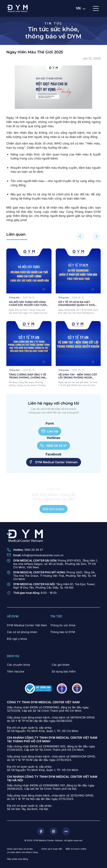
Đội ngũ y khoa (17, 639)
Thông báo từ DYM (63, 632)
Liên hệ (50, 431)
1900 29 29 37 (53, 445)
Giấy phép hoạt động (17, 859)
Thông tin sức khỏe (63, 625)
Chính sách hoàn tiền (52, 849)
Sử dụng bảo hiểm (64, 671)
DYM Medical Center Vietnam (54, 462)
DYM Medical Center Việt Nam (27, 625)
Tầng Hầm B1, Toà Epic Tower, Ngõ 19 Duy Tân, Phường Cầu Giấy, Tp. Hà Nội (54, 586)
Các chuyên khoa (18, 665)
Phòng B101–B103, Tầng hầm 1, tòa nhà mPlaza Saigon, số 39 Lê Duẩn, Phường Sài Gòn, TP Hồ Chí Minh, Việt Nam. (56, 564)
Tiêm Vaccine (16, 671)
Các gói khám (61, 665)
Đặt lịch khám (53, 509)
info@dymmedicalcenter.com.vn (43, 555)
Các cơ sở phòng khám (22, 632)
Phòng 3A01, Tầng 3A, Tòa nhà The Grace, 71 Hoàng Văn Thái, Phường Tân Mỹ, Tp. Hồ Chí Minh (55, 576)
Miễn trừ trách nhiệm (76, 849)
